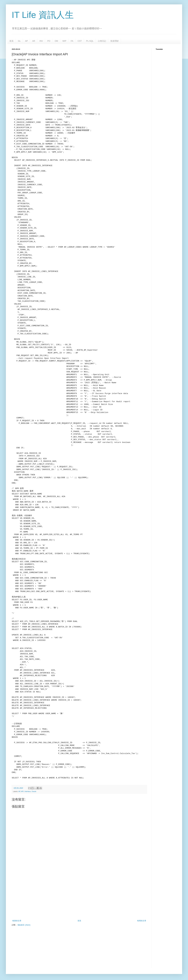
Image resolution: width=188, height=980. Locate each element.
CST (80, 41)
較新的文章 (17, 921)
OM (56, 41)
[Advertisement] (79, 895)
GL (19, 41)
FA (72, 41)
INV (41, 41)
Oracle (34, 791)
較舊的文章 (142, 921)
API (22, 791)
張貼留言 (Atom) (24, 925)
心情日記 (102, 41)
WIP (64, 41)
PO (49, 41)
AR (34, 41)
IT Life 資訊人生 (43, 15)
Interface (28, 791)
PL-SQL (90, 41)
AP (27, 41)
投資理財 (115, 41)
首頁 (11, 41)
